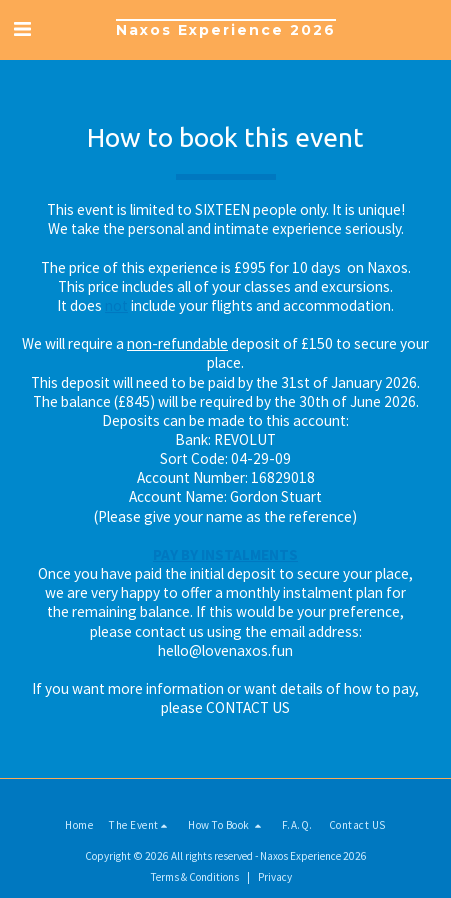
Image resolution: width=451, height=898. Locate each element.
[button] (22, 28)
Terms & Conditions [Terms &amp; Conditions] (195, 877)
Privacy (275, 877)
